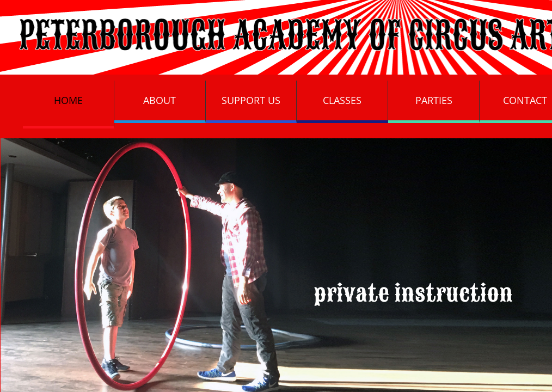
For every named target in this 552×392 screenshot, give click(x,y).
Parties (434, 100)
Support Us (251, 100)
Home (68, 100)
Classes (342, 100)
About (160, 100)
